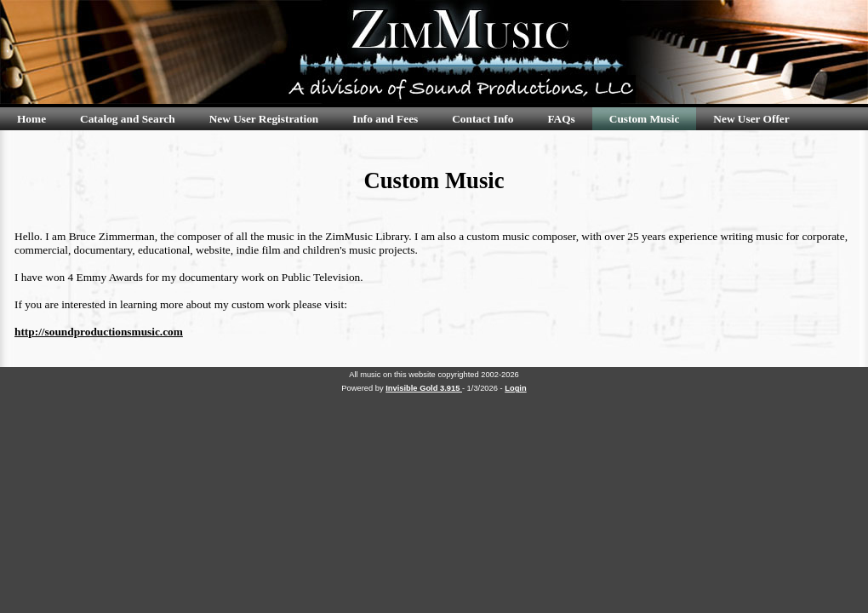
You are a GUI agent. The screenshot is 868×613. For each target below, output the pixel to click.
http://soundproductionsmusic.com (99, 332)
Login (515, 388)
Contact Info (483, 119)
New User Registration (264, 119)
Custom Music (645, 119)
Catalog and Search (128, 119)
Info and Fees (385, 119)
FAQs (561, 119)
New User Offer (751, 119)
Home (31, 119)
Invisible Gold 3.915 (424, 388)
